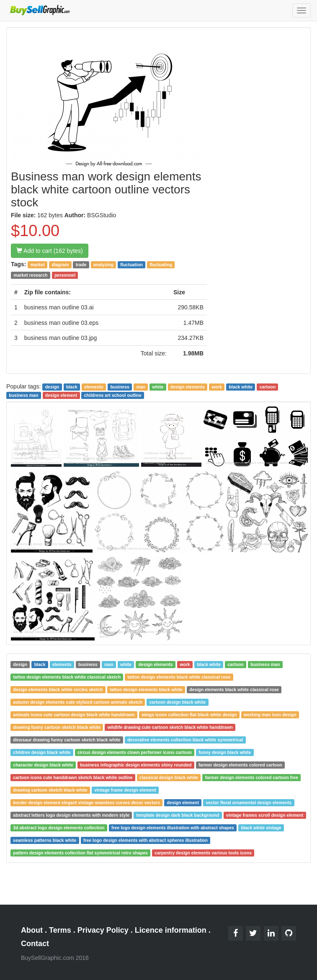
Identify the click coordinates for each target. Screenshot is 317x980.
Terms (60, 930)
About (32, 930)
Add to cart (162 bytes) (50, 251)
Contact (35, 944)
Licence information (171, 930)
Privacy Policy (103, 930)
